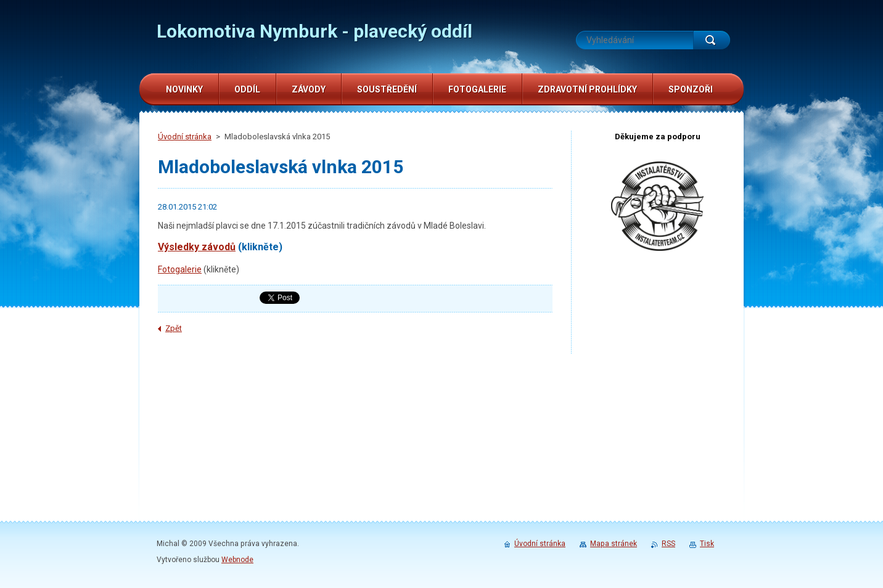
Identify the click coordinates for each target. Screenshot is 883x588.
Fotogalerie (180, 269)
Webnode (237, 560)
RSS (668, 544)
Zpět (174, 328)
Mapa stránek (614, 544)
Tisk (707, 544)
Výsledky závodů (197, 247)
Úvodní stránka (185, 137)
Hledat (712, 40)
